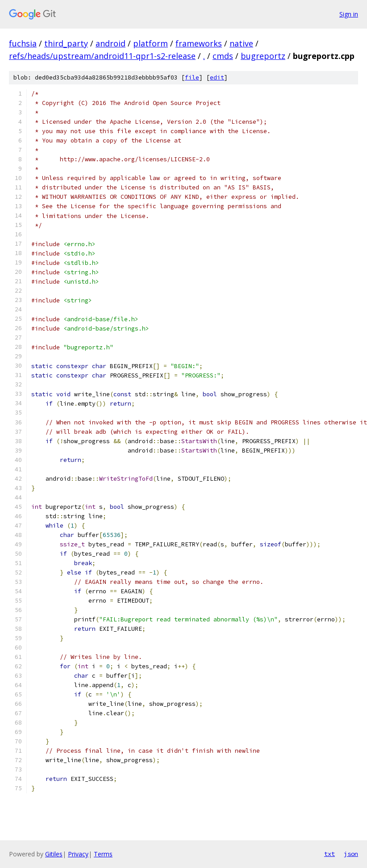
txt (329, 854)
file (192, 78)
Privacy (78, 854)
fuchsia (23, 43)
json (351, 854)
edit (217, 78)
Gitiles (54, 854)
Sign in (349, 14)
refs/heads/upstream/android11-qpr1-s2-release (102, 56)
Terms (103, 854)
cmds (223, 56)
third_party (66, 43)
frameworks (199, 43)
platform (150, 43)
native (241, 43)
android (111, 43)
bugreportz (263, 56)
